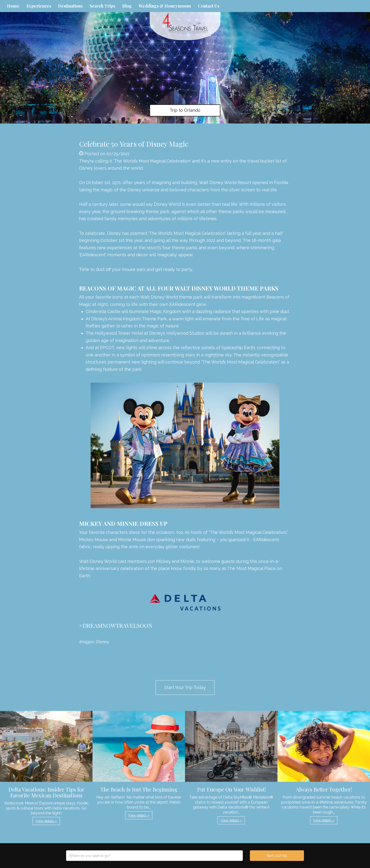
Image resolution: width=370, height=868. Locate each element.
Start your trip (277, 856)
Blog (127, 6)
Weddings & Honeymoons (165, 6)
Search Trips (102, 6)
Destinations (70, 6)
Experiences (39, 6)
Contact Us (209, 6)
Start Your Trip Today (185, 687)
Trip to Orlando (185, 110)
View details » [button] (46, 821)
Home (13, 6)
